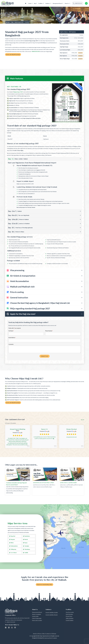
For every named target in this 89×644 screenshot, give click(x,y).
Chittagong (13, 549)
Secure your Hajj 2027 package (13, 54)
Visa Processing (70, 612)
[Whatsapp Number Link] (86, 3)
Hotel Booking (69, 614)
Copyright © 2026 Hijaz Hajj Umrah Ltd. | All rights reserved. (45, 636)
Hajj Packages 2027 (19, 22)
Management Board (57, 3)
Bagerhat (13, 536)
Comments (11, 344)
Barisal (26, 539)
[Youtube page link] (15, 628)
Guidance (48, 3)
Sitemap (54, 634)
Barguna (13, 539)
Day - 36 (16, 232)
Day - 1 (18, 159)
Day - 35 (20, 228)
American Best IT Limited (51, 638)
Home (26, 3)
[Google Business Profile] (12, 628)
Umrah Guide (35, 616)
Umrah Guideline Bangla (52, 615)
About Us (67, 3)
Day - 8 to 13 (19, 215)
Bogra (26, 543)
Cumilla (26, 553)
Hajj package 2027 (18, 92)
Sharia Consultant (36, 614)
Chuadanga (27, 549)
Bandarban (27, 536)
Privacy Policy (42, 634)
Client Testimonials (37, 618)
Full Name (11, 331)
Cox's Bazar (14, 553)
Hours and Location (37, 620)
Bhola (12, 543)
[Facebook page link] (6, 628)
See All (82, 420)
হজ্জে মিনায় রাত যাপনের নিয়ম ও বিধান (44, 483)
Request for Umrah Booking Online (44, 585)
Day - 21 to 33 (19, 224)
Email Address (12, 338)
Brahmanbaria (14, 546)
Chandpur (27, 546)
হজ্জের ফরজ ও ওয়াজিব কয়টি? (68, 483)
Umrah (30, 3)
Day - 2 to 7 (15, 211)
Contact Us (49, 634)
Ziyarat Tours (69, 616)
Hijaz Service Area (18, 523)
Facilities (41, 3)
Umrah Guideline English (52, 613)
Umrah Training (70, 620)
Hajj (35, 3)
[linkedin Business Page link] (9, 628)
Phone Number (49, 331)
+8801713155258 (78, 3)
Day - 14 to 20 (18, 219)
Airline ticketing (70, 618)
